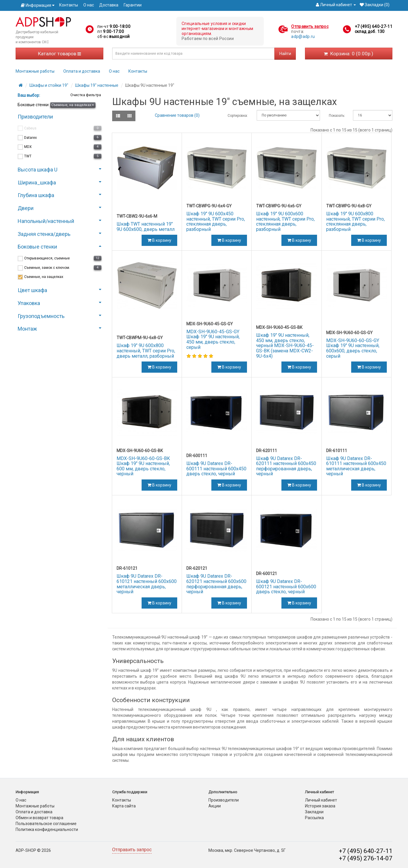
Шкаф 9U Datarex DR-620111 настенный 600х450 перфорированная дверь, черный (286, 466)
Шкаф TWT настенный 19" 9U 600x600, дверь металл (146, 227)
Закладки (314, 812)
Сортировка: (238, 116)
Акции (215, 806)
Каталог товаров (59, 54)
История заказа (320, 806)
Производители (224, 800)
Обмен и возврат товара (39, 818)
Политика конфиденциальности (47, 829)
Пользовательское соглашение (46, 824)
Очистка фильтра (85, 95)
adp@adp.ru (303, 36)
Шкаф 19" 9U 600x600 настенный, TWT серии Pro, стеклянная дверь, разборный (285, 221)
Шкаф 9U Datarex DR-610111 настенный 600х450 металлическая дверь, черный (356, 466)
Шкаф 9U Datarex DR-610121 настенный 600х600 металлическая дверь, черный (147, 584)
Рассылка (314, 818)
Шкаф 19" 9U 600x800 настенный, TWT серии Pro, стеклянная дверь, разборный (355, 221)
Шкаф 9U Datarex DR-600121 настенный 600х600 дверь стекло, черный (286, 587)
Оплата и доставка (82, 71)
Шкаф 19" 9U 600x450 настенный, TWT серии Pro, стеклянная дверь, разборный (216, 221)
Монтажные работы (35, 71)
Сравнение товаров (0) (177, 115)
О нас (89, 5)
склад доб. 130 (370, 31)
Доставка (109, 5)
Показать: (336, 116)
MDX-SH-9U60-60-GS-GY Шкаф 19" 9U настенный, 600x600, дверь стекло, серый (353, 348)
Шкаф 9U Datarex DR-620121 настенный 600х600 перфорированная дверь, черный (216, 584)
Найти (285, 54)
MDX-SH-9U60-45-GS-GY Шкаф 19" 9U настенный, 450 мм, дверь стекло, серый (213, 339)
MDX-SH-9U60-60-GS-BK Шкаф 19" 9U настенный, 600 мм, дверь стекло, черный (143, 466)
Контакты (69, 5)
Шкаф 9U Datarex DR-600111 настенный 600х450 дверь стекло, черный (216, 469)
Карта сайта (124, 806)
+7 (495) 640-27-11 (374, 26)
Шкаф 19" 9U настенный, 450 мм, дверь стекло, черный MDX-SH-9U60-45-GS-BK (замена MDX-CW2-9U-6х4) (285, 345)
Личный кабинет (321, 800)
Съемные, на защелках (73, 105)
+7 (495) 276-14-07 (366, 858)
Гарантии (133, 5)
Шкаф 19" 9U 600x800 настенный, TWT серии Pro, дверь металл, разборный (146, 351)
